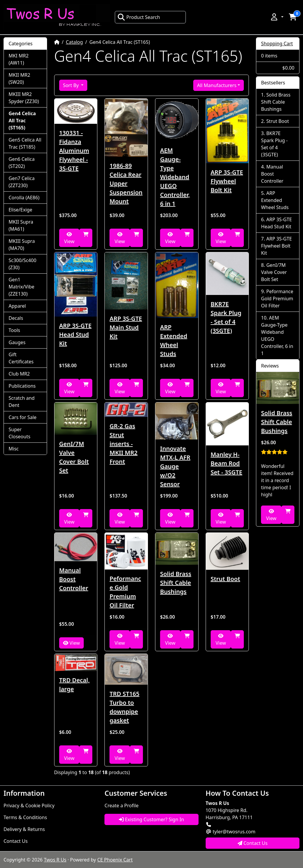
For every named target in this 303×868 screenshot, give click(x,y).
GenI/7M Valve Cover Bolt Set (74, 457)
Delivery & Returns (24, 829)
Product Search (139, 17)
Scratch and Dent (22, 402)
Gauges (17, 342)
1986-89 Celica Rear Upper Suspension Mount (126, 183)
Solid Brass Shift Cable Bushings (176, 583)
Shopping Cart (277, 44)
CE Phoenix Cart (115, 860)
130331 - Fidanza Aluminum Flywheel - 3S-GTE (74, 151)
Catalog (75, 42)
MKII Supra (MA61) (21, 225)
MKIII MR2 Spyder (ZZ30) (24, 98)
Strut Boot (225, 579)
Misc (14, 449)
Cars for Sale (22, 417)
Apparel (17, 306)
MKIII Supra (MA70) (22, 245)
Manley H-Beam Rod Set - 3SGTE (227, 463)
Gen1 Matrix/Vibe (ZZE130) (21, 287)
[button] (277, 17)
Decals (16, 318)
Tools (14, 330)
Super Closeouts (20, 433)
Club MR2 (19, 374)
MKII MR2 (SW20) (19, 78)
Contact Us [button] (253, 843)
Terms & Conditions (25, 817)
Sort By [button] (72, 85)
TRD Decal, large (74, 685)
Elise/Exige (20, 210)
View (69, 238)
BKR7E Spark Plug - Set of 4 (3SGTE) (226, 317)
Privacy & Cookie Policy (29, 806)
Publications (22, 386)
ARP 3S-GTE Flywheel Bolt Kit (227, 181)
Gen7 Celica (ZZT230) (22, 182)
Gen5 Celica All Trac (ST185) (25, 143)
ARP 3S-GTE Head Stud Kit (75, 334)
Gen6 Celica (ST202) (22, 163)
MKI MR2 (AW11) (19, 59)
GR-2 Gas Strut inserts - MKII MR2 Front (123, 444)
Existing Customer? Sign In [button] (151, 819)
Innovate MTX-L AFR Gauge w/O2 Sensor (175, 466)
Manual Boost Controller (74, 579)
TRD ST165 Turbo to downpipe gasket (124, 707)
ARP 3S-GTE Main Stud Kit (126, 327)
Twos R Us (55, 860)
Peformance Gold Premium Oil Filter (125, 592)
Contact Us (16, 841)
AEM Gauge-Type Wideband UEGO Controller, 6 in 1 (175, 177)
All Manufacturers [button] (217, 85)
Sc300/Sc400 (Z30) (22, 264)
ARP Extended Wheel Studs (174, 340)
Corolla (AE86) (24, 198)
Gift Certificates (21, 358)
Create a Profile (121, 806)
